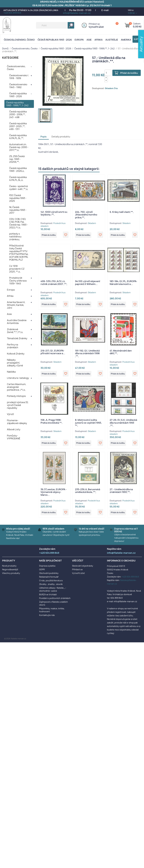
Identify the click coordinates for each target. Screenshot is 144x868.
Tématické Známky (17, 338)
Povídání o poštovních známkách (55, 601)
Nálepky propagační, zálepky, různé (15, 363)
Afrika (99, 40)
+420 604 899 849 (12, 13)
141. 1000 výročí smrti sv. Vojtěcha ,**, (54, 213)
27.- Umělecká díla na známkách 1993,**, (121, 493)
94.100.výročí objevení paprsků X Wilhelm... (88, 283)
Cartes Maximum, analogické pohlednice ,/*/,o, (17, 387)
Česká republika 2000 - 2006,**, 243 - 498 (18, 114)
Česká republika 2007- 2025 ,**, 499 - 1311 (18, 126)
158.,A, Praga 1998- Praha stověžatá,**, (51, 423)
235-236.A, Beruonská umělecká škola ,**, (88, 493)
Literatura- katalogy (18, 378)
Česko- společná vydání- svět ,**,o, (19, 188)
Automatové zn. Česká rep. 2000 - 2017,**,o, (19, 147)
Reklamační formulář (49, 580)
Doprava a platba (47, 569)
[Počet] (108, 73)
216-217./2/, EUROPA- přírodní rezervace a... (53, 353)
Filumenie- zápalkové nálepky (17, 422)
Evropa (79, 40)
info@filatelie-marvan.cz (77, 13)
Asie (89, 40)
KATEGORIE (10, 58)
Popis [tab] (43, 137)
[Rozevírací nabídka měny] (133, 13)
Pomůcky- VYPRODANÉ (14, 437)
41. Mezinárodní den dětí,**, (121, 353)
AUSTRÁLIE (112, 40)
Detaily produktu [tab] (61, 137)
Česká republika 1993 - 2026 (55, 40)
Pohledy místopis (16, 396)
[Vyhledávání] (55, 25)
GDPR (42, 573)
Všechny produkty (11, 576)
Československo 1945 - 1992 (18, 86)
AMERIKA (126, 40)
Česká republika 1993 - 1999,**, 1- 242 (17, 104)
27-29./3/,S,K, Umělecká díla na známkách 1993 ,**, (123, 425)
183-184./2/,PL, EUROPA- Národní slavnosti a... (123, 283)
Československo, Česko (19, 40)
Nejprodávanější (10, 573)
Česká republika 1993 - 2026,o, (18, 170)
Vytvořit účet (96, 27)
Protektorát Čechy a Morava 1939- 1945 (18, 281)
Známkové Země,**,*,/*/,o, (15, 331)
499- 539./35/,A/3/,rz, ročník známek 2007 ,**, (54, 283)
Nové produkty (9, 569)
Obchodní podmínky (49, 576)
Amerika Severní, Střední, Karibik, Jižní (16, 305)
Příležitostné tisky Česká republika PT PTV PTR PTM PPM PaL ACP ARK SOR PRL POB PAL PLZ (19, 253)
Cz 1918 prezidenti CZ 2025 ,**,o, (17, 269)
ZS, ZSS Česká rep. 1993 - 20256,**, (17, 159)
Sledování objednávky (83, 569)
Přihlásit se (94, 24)
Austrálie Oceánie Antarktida (17, 322)
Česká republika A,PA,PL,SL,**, (18, 137)
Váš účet (78, 564)
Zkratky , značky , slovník (51, 587)
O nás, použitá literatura (51, 584)
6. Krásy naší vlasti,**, (122, 212)
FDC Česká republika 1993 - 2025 (18, 198)
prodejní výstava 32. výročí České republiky (18, 405)
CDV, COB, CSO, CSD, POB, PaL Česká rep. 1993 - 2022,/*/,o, (19, 223)
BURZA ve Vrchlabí (48, 598)
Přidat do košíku (130, 73)
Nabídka (11, 372)
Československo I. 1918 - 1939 (19, 77)
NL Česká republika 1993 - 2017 (18, 210)
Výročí (10, 414)
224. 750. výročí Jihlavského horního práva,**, (86, 215)
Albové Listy (14, 429)
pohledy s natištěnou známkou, (15, 237)
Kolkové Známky (16, 354)
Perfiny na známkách (13, 346)
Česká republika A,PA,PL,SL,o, (18, 179)
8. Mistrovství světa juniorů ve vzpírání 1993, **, (88, 425)
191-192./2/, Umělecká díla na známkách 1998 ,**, (87, 355)
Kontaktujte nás (47, 618)
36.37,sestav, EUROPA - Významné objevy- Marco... (54, 495)
